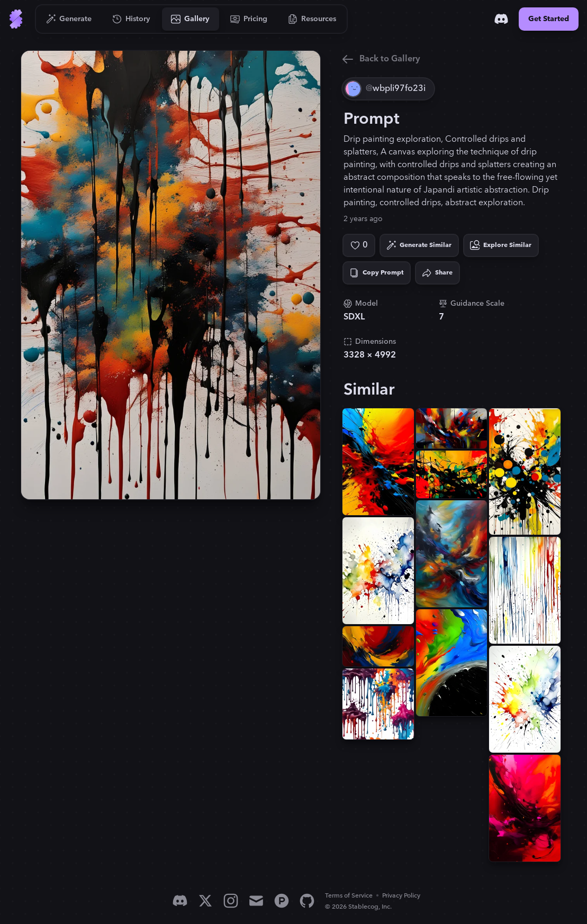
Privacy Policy (401, 896)
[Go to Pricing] (249, 19)
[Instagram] (231, 901)
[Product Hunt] (282, 901)
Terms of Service (349, 896)
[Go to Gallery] (191, 19)
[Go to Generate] (69, 19)
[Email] (256, 901)
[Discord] (501, 19)
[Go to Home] (16, 19)
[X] (205, 901)
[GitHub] (307, 901)
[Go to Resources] (312, 19)
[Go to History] (132, 19)
